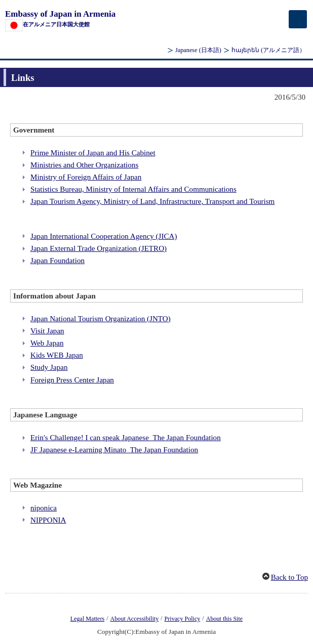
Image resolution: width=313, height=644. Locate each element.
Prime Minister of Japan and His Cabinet (93, 153)
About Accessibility (135, 619)
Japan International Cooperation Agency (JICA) (104, 236)
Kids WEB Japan (57, 355)
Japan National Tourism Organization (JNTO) (101, 319)
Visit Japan (47, 331)
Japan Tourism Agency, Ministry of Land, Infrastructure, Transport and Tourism (152, 201)
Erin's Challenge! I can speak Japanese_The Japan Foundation (126, 438)
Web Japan (47, 343)
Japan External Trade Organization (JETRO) (99, 248)
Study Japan (49, 367)
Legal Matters (87, 619)
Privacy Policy (183, 619)
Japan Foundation (57, 261)
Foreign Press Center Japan (72, 380)
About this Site (224, 619)
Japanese (198, 50)
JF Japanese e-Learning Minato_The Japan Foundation (114, 450)
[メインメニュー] (298, 19)
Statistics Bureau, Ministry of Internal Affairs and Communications (133, 189)
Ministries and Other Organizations (84, 165)
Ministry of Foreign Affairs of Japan (86, 177)
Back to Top (289, 577)
